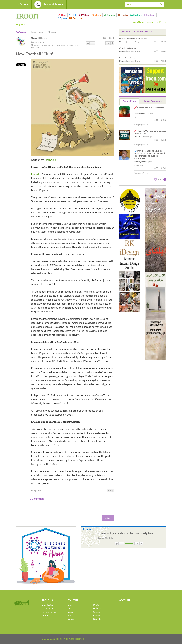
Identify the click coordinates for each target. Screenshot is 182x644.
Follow (43, 38)
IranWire (36, 174)
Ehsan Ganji (51, 160)
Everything (138, 22)
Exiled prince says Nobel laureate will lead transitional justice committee (150, 154)
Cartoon (150, 15)
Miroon (34, 38)
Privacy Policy (49, 612)
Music (96, 15)
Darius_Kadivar (141, 162)
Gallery (136, 15)
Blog (62, 15)
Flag (110, 491)
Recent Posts (129, 101)
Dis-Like (76, 18)
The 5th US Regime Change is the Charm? (150, 132)
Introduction (48, 605)
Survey (110, 15)
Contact (46, 615)
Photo (123, 15)
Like (88, 43)
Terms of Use (48, 608)
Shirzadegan (140, 113)
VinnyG (138, 137)
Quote (63, 18)
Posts (162, 22)
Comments (151, 22)
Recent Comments (152, 101)
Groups (24, 4)
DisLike (112, 43)
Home (34, 32)
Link (73, 15)
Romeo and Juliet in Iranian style (149, 109)
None (42, 42)
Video (84, 15)
